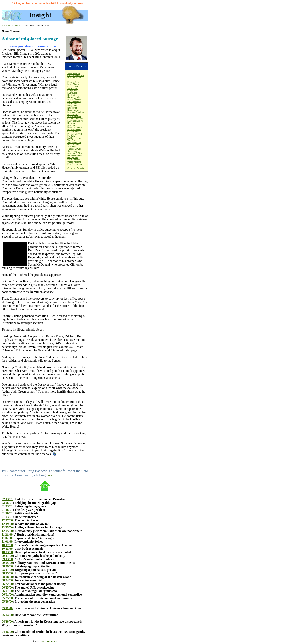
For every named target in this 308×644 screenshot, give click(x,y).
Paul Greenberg (74, 101)
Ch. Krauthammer (75, 119)
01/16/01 (7, 510)
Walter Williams (74, 162)
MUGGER (72, 136)
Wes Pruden (73, 140)
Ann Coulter (73, 89)
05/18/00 (7, 602)
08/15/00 (7, 573)
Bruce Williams (74, 160)
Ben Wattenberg (74, 155)
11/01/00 (7, 542)
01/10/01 (7, 513)
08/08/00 (7, 577)
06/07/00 (7, 591)
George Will (72, 158)
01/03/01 (7, 517)
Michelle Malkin (74, 130)
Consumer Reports (76, 168)
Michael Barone (74, 82)
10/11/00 (7, 549)
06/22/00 (7, 584)
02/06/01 (7, 503)
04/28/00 (7, 622)
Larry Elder (72, 93)
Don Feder (72, 95)
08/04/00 (7, 580)
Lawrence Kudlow (75, 121)
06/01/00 (7, 594)
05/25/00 (7, 598)
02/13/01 (7, 499)
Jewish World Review (11, 25)
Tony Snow (72, 147)
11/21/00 (7, 534)
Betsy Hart (72, 106)
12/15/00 (7, 527)
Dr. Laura (71, 123)
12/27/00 (7, 520)
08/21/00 (7, 570)
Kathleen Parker (74, 138)
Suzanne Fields (74, 97)
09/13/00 (7, 559)
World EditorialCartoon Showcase (76, 75)
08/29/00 (7, 566)
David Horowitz (74, 110)
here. (50, 475)
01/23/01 (7, 506)
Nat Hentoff (72, 108)
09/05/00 (7, 563)
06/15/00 (7, 587)
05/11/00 (7, 608)
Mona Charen (73, 84)
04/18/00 (7, 632)
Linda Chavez (73, 86)
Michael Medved (75, 134)
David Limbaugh (74, 127)
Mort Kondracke (74, 117)
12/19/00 (7, 524)
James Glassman (75, 99)
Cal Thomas (73, 151)
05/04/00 (7, 615)
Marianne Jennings (76, 112)
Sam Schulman (74, 142)
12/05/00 (7, 531)
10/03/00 (7, 552)
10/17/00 (7, 545)
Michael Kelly (73, 114)
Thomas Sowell (74, 149)
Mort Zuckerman (75, 164)
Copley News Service (48, 641)
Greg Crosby (73, 91)
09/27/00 (7, 556)
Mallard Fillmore (74, 78)
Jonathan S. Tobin (75, 153)
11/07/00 (7, 538)
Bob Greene (73, 104)
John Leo (71, 125)
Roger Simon (73, 145)
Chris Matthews (74, 132)
